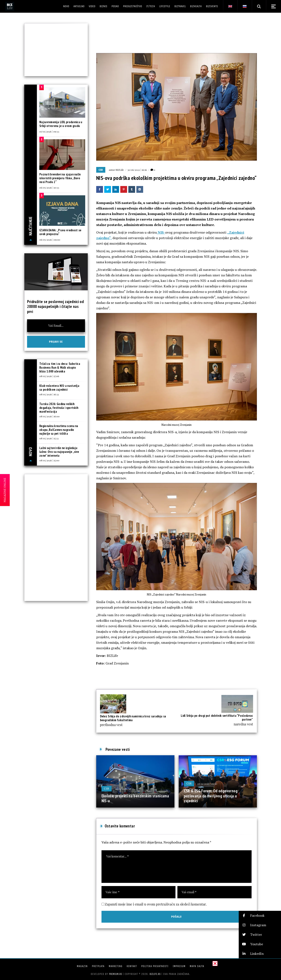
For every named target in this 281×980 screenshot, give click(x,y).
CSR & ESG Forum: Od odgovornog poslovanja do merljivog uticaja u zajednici (211, 796)
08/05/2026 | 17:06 (49, 376)
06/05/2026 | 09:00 (50, 240)
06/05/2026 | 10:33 (49, 187)
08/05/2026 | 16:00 (49, 416)
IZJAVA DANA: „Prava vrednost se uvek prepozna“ (60, 232)
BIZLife (120, 170)
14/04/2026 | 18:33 (125, 789)
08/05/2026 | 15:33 (49, 438)
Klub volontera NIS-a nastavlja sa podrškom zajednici (59, 388)
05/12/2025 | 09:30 (207, 784)
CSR (101, 170)
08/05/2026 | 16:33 (49, 394)
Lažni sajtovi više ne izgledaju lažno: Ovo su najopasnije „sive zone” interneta (59, 452)
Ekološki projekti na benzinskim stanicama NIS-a (135, 798)
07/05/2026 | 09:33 (49, 131)
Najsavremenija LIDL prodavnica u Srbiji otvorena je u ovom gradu (61, 124)
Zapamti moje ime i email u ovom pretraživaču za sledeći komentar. (156, 904)
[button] (260, 916)
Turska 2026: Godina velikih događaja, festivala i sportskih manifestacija (59, 408)
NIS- (161, 232)
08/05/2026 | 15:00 (49, 460)
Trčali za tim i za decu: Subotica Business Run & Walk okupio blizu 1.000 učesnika (60, 367)
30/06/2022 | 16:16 (137, 170)
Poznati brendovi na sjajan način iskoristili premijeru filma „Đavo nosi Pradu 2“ (60, 178)
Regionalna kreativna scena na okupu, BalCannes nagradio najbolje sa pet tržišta (59, 430)
